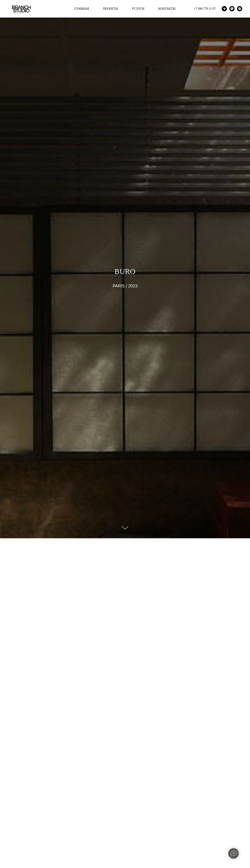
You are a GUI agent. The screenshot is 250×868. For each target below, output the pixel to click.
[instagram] (240, 9)
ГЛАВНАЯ (82, 9)
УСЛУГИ (138, 9)
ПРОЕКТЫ (110, 9)
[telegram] (224, 9)
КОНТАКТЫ (167, 9)
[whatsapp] (232, 9)
